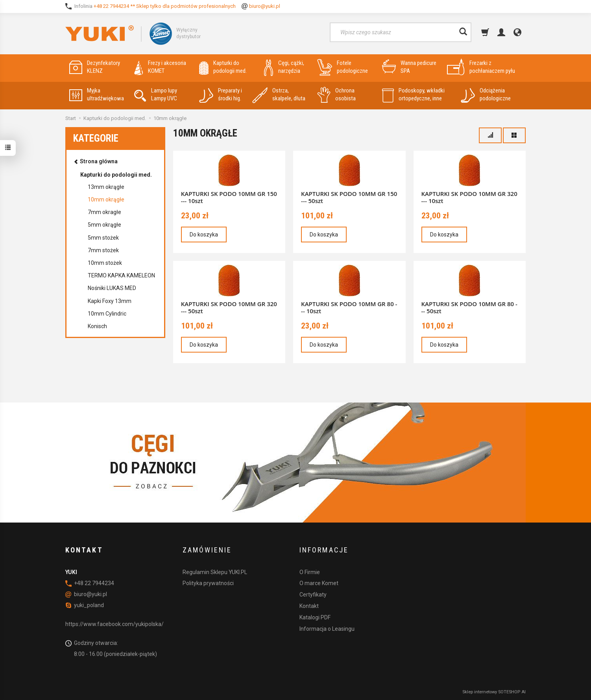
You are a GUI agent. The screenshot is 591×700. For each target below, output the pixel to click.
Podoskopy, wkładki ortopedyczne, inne (413, 95)
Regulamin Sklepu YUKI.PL (215, 572)
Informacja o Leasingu (327, 629)
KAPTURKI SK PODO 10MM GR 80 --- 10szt (349, 307)
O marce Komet (319, 583)
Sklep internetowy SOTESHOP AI (494, 692)
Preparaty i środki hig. (221, 95)
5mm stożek (103, 238)
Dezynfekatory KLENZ (95, 67)
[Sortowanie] (490, 135)
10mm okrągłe (106, 199)
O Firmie (310, 572)
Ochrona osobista (336, 95)
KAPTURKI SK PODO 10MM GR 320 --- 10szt (469, 197)
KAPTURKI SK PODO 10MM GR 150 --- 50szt (349, 197)
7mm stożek (103, 250)
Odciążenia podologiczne (486, 95)
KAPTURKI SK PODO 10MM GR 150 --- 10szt (229, 197)
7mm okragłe (104, 212)
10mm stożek (105, 263)
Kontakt (309, 606)
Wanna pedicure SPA (409, 67)
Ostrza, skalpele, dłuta (279, 95)
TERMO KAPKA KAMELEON (121, 275)
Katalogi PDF (315, 617)
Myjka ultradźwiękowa (97, 95)
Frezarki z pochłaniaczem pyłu (481, 67)
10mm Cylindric (107, 314)
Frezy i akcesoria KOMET (160, 67)
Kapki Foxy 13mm (110, 301)
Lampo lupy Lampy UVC (156, 95)
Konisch (97, 326)
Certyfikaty (313, 595)
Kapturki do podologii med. (223, 67)
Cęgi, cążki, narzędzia (284, 67)
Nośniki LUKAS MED (112, 288)
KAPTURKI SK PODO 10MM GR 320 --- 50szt (229, 307)
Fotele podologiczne (343, 67)
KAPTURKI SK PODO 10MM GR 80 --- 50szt (469, 307)
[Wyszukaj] (463, 32)
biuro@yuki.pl (265, 6)
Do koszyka (204, 235)
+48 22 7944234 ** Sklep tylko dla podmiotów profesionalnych (165, 6)
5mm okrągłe (104, 225)
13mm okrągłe (106, 187)
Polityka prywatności (208, 583)
